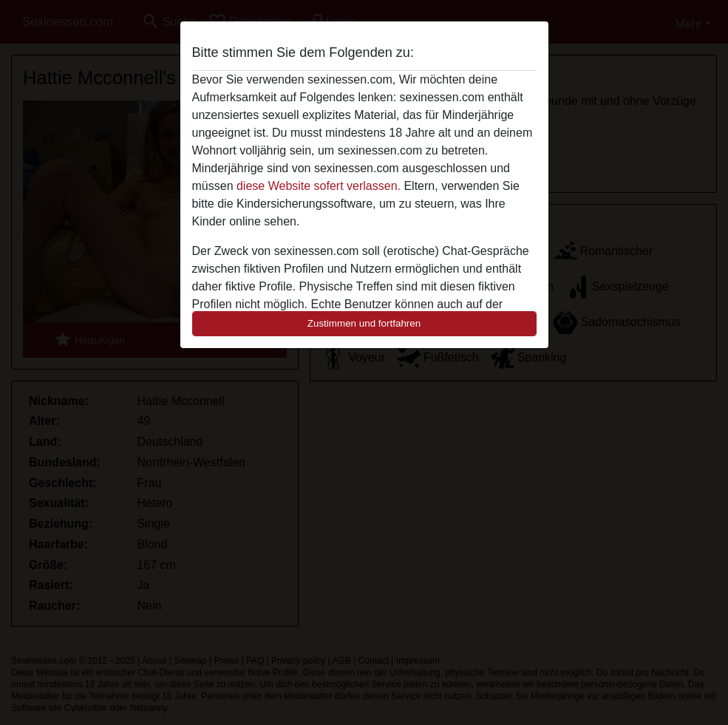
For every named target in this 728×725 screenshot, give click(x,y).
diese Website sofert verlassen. (319, 186)
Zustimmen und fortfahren (364, 323)
